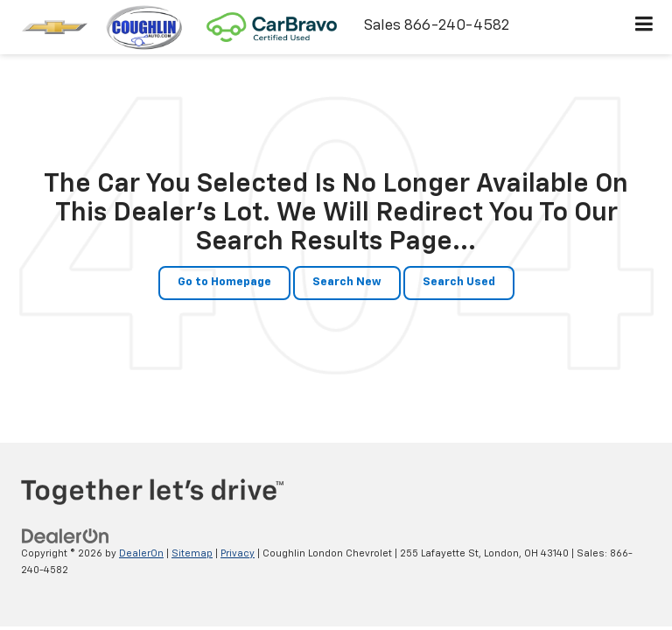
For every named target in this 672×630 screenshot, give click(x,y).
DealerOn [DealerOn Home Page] (141, 553)
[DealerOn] (66, 536)
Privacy (238, 553)
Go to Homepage (224, 282)
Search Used (459, 282)
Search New (347, 282)
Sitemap (192, 553)
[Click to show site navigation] (644, 27)
